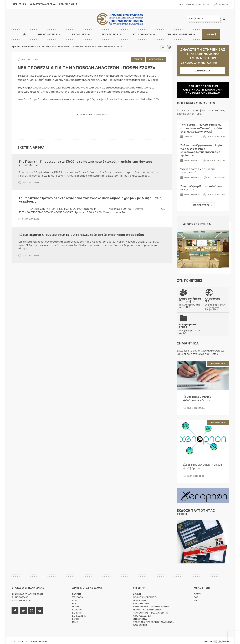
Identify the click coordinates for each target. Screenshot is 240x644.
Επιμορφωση (142, 34)
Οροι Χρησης (140, 625)
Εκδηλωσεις (110, 34)
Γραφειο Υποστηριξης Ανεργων (150, 613)
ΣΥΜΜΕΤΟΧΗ (203, 70)
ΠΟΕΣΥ (76, 607)
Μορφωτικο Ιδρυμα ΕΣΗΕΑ (147, 610)
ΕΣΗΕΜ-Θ (77, 610)
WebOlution (221, 642)
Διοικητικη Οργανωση (145, 597)
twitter (23, 611)
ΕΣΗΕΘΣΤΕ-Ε (79, 616)
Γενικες (138, 59)
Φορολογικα (156, 59)
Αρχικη (137, 594)
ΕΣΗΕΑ (120, 19)
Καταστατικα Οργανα (43, 4)
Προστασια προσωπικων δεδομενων (154, 622)
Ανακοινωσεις (47, 34)
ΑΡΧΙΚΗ (24, 34)
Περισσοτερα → (203, 205)
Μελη (210, 34)
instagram (32, 611)
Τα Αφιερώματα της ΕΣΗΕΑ (190, 329)
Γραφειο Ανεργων (179, 34)
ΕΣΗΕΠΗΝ (77, 613)
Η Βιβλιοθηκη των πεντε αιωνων (151, 607)
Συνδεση (224, 4)
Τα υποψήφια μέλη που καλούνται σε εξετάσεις (201, 188)
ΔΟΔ (74, 600)
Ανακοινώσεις (30, 46)
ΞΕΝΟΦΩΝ (78, 597)
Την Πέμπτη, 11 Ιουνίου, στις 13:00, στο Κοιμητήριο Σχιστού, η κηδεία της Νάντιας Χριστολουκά (85, 163)
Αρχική (16, 46)
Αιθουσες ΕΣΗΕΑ (197, 224)
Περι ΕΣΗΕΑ (20, 4)
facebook (15, 611)
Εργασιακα (79, 34)
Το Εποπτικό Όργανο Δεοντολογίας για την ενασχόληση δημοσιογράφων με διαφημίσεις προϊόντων (90, 200)
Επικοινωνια (67, 4)
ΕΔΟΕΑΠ (76, 594)
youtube (40, 611)
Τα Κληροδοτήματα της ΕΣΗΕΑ (190, 303)
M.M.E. (75, 622)
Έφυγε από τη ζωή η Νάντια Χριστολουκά (198, 171)
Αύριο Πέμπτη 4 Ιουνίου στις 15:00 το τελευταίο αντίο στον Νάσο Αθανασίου (81, 235)
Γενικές (45, 46)
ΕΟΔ (74, 603)
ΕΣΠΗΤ (76, 619)
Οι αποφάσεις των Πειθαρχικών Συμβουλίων (216, 304)
